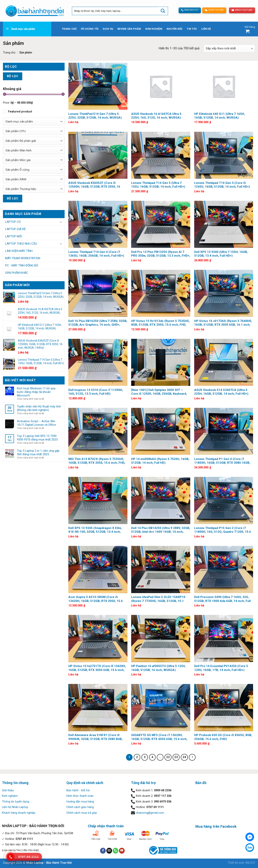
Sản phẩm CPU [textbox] (16, 131)
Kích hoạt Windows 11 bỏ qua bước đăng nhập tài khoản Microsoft (36, 392)
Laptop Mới (13, 236)
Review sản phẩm (129, 29)
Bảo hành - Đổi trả (78, 790)
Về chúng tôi (90, 29)
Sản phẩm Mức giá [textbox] (18, 160)
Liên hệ (206, 29)
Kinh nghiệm (154, 29)
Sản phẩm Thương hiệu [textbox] (21, 189)
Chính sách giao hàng (80, 807)
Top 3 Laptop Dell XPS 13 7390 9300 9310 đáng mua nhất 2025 (37, 438)
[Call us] (116, 851)
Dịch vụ (108, 29)
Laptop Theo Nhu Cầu (21, 244)
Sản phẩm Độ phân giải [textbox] (21, 141)
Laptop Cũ (13, 222)
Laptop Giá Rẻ (15, 229)
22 (168, 757)
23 (176, 757)
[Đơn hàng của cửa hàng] (229, 48)
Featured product (20, 112)
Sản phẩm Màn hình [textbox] (19, 150)
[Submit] (163, 11)
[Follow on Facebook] (103, 851)
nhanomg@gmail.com (150, 813)
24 (184, 757)
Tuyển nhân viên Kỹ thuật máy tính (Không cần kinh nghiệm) (39, 408)
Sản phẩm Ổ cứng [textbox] (17, 170)
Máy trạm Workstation (23, 258)
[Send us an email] (109, 851)
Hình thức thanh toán (80, 796)
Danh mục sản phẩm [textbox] (19, 122)
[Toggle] (61, 222)
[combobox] (34, 121)
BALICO (250, 863)
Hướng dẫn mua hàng (80, 802)
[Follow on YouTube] (122, 851)
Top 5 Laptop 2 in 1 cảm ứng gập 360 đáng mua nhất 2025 (38, 452)
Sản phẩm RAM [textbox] (16, 179)
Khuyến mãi (175, 29)
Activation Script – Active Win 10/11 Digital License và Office (36, 423)
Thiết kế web (236, 863)
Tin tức (192, 29)
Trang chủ (69, 29)
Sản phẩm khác (17, 273)
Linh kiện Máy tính (19, 251)
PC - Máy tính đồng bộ (22, 265)
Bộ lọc (13, 76)
